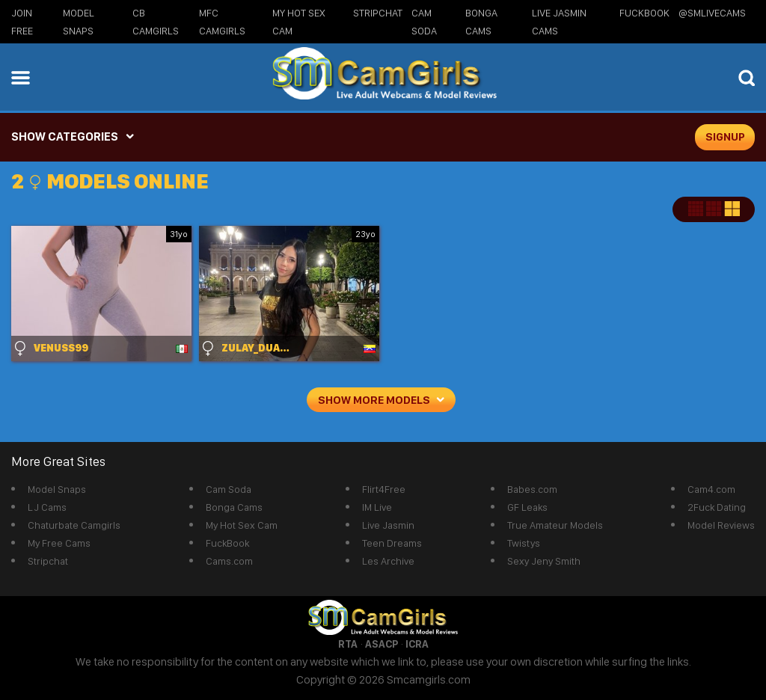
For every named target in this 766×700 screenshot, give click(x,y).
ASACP (382, 644)
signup (725, 137)
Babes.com (532, 489)
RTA (348, 644)
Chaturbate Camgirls (74, 525)
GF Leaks (527, 507)
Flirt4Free (384, 489)
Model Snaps (57, 489)
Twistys (524, 543)
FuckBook (644, 13)
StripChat (378, 13)
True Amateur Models (555, 525)
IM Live (377, 507)
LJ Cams (47, 507)
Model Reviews (721, 525)
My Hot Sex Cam (242, 525)
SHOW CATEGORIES (65, 136)
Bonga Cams (234, 507)
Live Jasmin (388, 525)
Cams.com (229, 561)
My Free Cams (59, 543)
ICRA (417, 644)
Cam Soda (229, 489)
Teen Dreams (392, 543)
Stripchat (48, 561)
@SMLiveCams (712, 13)
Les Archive (388, 561)
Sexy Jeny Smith (544, 561)
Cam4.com (711, 489)
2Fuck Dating (717, 507)
